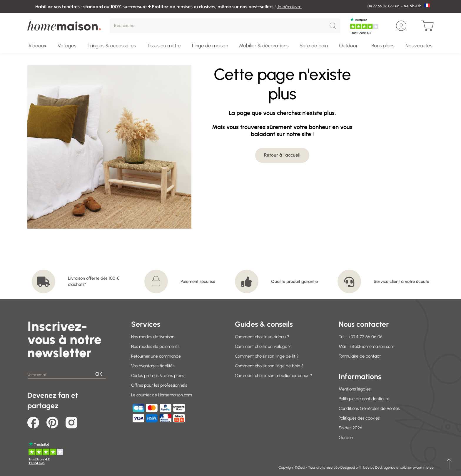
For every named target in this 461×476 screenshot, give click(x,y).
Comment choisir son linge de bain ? (270, 366)
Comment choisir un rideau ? (263, 337)
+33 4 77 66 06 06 (366, 337)
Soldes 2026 (350, 428)
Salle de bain (314, 46)
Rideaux (38, 46)
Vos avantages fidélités (153, 366)
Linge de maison (210, 46)
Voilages (67, 46)
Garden (346, 438)
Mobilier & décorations (264, 46)
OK (99, 374)
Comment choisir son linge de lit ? (267, 356)
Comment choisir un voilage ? (263, 346)
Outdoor (348, 46)
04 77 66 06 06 (380, 6)
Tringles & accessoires (112, 46)
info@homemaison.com (372, 346)
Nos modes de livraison (153, 337)
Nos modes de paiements (156, 346)
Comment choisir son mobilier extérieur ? (274, 376)
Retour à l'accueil (282, 155)
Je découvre (290, 7)
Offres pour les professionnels (159, 385)
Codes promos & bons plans (158, 376)
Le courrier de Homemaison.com (162, 395)
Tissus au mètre (164, 46)
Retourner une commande (156, 356)
